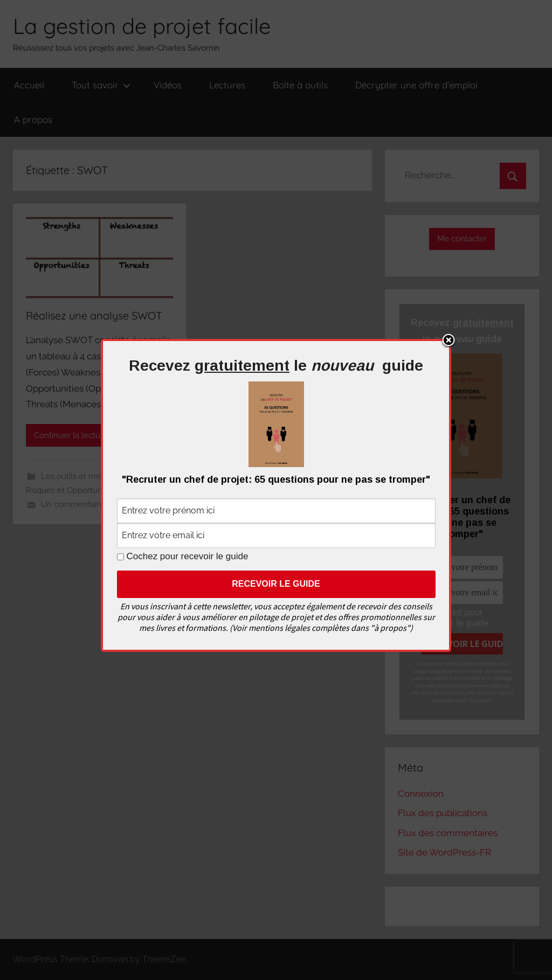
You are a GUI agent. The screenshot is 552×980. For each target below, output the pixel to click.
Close (448, 341)
